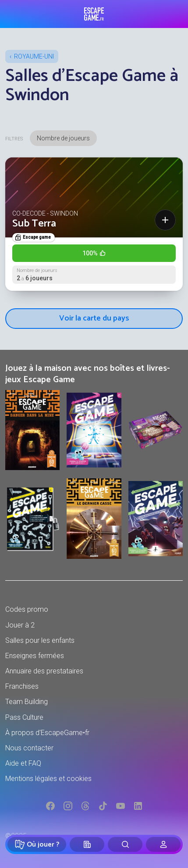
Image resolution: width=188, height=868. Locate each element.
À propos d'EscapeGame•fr (47, 733)
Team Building (27, 702)
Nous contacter (29, 748)
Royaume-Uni (34, 56)
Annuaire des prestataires (44, 671)
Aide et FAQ (23, 763)
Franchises (22, 686)
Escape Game (94, 14)
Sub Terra (34, 224)
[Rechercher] (125, 844)
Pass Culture (24, 717)
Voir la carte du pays (94, 318)
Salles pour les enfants (40, 640)
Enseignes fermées (35, 656)
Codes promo (27, 609)
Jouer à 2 (20, 625)
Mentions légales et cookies (48, 779)
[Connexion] (163, 844)
